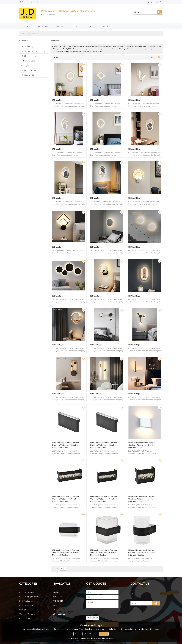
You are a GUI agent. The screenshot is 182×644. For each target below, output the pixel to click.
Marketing (107, 638)
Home (23, 34)
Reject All (78, 634)
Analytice (86, 638)
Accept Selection (91, 634)
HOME (26, 26)
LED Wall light (58, 100)
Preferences (96, 638)
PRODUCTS (61, 26)
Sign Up (38, 2)
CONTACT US (107, 26)
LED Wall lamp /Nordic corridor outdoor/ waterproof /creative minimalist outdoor (66, 445)
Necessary (76, 638)
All (29, 34)
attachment (93, 618)
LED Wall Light (96, 100)
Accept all (104, 634)
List (156, 57)
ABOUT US (43, 26)
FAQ (91, 26)
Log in (31, 2)
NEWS (77, 26)
